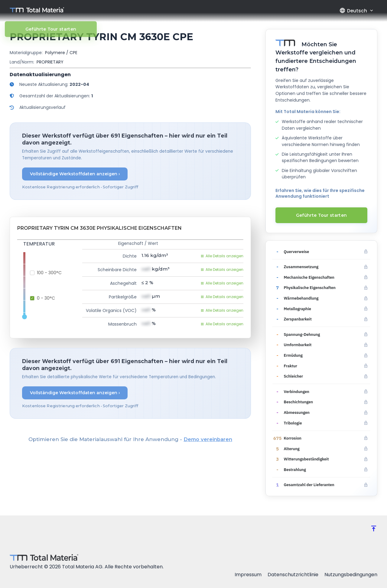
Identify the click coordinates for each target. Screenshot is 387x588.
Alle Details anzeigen (222, 256)
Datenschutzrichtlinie (293, 575)
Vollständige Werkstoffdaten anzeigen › (75, 174)
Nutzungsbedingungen (351, 575)
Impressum (248, 575)
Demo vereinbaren (208, 439)
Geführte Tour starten (321, 215)
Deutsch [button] (353, 11)
